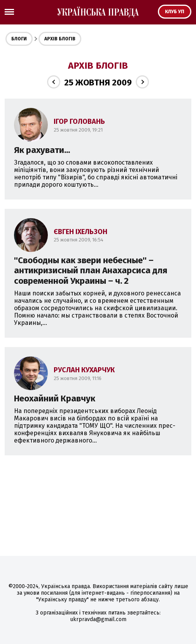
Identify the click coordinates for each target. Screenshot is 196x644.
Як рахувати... (42, 150)
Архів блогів (60, 39)
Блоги (19, 39)
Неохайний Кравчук (55, 398)
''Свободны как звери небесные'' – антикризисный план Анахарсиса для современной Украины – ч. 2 (91, 271)
